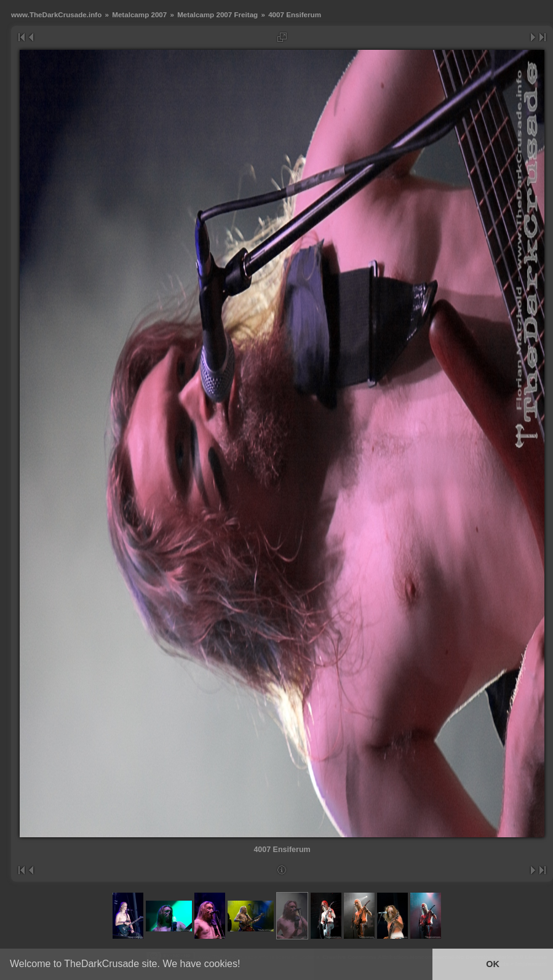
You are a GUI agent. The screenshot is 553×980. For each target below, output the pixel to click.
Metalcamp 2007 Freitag (217, 14)
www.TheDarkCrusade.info (56, 14)
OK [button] (493, 964)
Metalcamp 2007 (139, 14)
